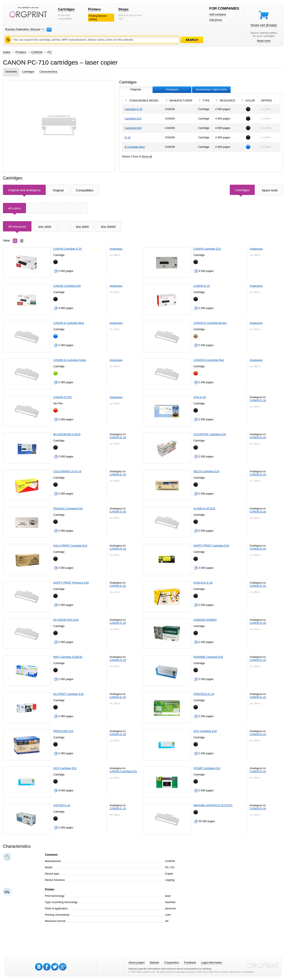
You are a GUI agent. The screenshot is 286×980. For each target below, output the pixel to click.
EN (49, 29)
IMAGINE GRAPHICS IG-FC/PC (213, 805)
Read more (264, 41)
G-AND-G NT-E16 (204, 508)
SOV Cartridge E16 (205, 731)
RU (43, 29)
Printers (94, 9)
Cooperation (172, 962)
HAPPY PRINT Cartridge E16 (211, 546)
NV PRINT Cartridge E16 (68, 694)
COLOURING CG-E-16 (67, 471)
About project (136, 962)
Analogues (116, 249)
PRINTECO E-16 (204, 694)
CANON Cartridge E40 (67, 286)
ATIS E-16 (200, 397)
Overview (11, 72)
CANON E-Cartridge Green (70, 360)
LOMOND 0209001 (205, 620)
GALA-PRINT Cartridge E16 (70, 546)
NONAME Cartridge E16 (208, 657)
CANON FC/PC (63, 397)
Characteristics (48, 72)
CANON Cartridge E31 (207, 249)
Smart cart (264, 25)
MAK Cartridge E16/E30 (68, 657)
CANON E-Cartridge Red (209, 360)
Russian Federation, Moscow (23, 29)
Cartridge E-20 (134, 109)
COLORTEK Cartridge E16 (210, 434)
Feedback (190, 962)
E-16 (127, 137)
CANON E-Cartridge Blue (69, 323)
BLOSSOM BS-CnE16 (67, 434)
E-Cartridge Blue (135, 147)
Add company (218, 14)
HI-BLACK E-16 (203, 583)
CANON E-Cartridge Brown (210, 323)
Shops (123, 9)
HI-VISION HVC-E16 (66, 620)
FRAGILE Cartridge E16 (68, 508)
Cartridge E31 (133, 119)
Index (7, 52)
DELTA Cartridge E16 (206, 471)
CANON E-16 (202, 286)
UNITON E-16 (62, 805)
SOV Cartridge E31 (65, 768)
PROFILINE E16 (63, 731)
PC (50, 52)
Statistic (154, 962)
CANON (37, 52)
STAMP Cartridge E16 (207, 768)
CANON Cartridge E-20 (67, 249)
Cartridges (66, 9)
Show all (147, 156)
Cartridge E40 (133, 128)
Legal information (212, 962)
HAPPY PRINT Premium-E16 (71, 583)
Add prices (216, 20)
